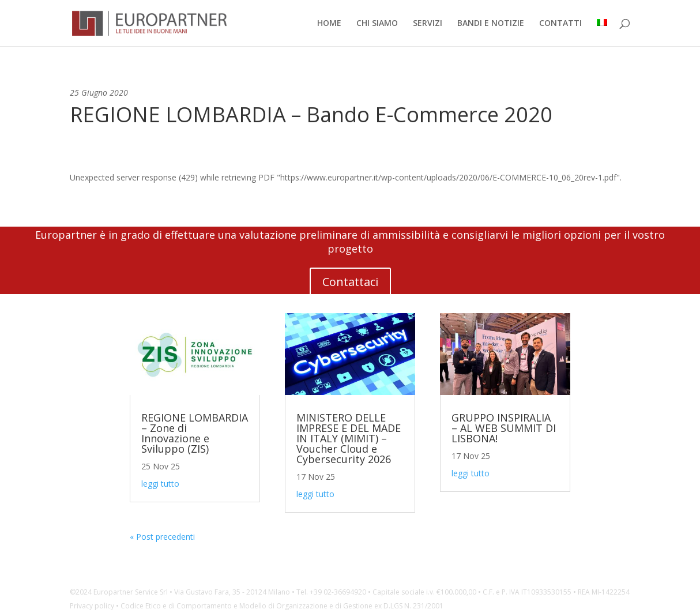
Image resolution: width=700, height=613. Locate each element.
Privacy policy (92, 606)
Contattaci (350, 282)
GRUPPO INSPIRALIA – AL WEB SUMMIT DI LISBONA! (504, 428)
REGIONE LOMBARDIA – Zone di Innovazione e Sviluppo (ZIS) (195, 433)
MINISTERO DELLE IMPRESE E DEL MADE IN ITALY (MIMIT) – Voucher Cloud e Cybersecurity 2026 (349, 438)
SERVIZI (428, 24)
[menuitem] (602, 33)
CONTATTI (560, 24)
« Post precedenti (162, 537)
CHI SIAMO (377, 24)
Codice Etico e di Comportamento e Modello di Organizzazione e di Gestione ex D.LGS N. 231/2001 (282, 606)
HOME (329, 24)
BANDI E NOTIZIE (491, 24)
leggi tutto (160, 484)
